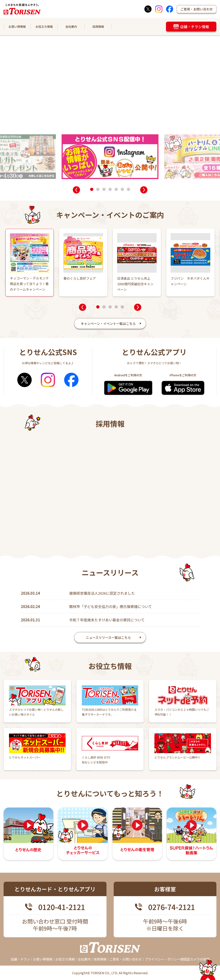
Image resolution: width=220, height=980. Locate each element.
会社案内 (71, 27)
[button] (76, 190)
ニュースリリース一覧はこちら (108, 641)
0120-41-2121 (62, 907)
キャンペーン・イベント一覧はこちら (108, 323)
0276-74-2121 (172, 907)
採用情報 (98, 27)
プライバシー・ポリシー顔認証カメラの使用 (177, 959)
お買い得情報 (17, 27)
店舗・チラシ (20, 959)
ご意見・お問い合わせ (197, 9)
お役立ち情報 (44, 27)
